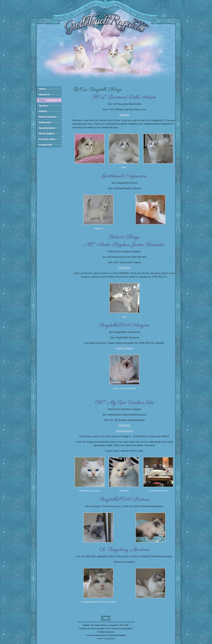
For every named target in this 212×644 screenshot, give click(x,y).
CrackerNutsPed (124, 431)
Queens (44, 106)
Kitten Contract (48, 117)
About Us (44, 95)
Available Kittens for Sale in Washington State (104, 622)
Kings (42, 100)
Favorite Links (47, 139)
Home (42, 89)
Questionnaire (47, 128)
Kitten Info (45, 122)
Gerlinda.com (110, 638)
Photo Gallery (47, 134)
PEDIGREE (124, 268)
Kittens (43, 111)
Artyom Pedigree (124, 348)
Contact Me (45, 145)
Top (106, 618)
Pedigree (124, 115)
